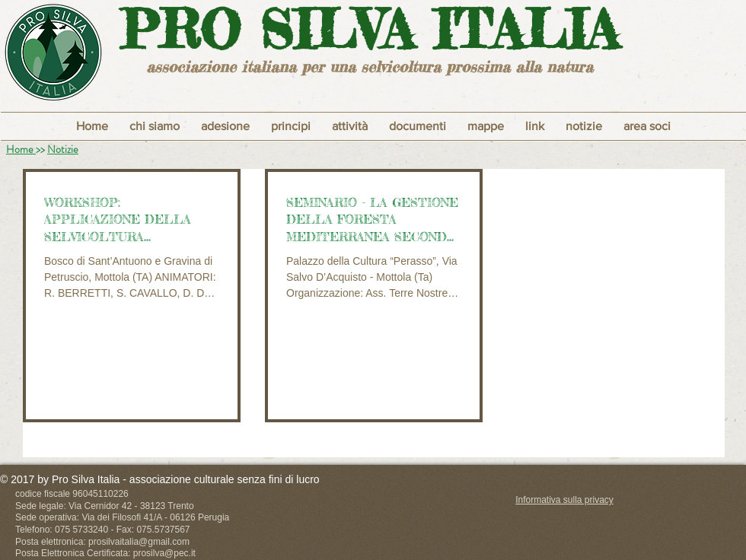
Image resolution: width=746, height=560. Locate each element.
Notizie (63, 149)
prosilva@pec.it (164, 553)
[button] (291, 126)
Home (21, 149)
